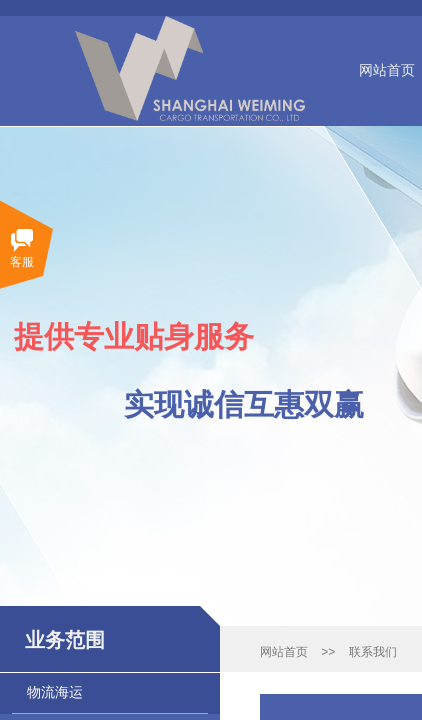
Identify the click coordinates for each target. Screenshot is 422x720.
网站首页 (284, 652)
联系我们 (373, 652)
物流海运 (55, 692)
